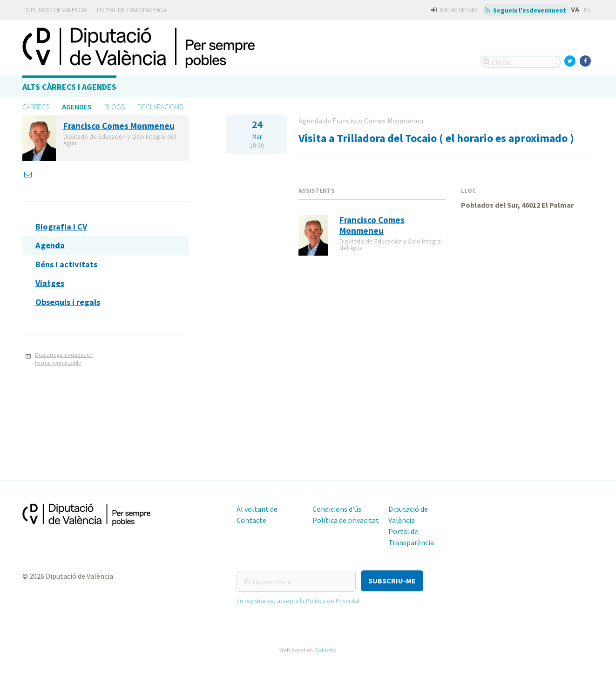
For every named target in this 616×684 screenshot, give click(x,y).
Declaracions (160, 107)
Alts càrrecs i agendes (69, 87)
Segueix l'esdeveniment (526, 10)
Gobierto (325, 649)
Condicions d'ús (337, 509)
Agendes (77, 107)
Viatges (50, 283)
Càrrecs (36, 107)
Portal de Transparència (132, 10)
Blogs (115, 107)
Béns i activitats (66, 264)
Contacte (251, 520)
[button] (392, 581)
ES (587, 10)
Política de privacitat (346, 520)
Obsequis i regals (68, 302)
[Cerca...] (521, 62)
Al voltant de (257, 509)
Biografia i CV (61, 227)
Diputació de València (56, 10)
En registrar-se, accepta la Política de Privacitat (298, 599)
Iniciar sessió (454, 10)
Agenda (50, 245)
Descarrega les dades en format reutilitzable (64, 359)
